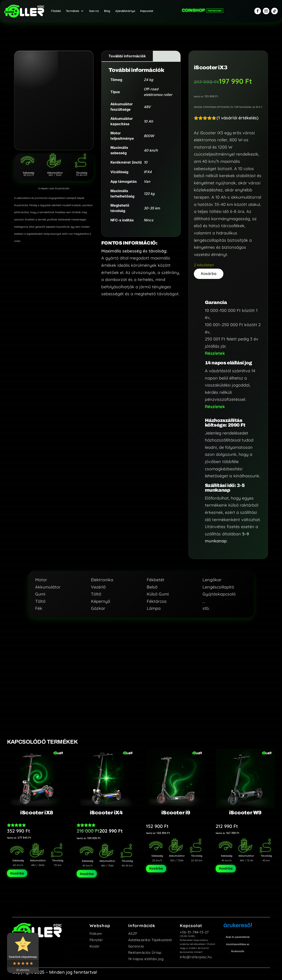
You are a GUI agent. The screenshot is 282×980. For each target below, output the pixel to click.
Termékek (73, 9)
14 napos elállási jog (146, 957)
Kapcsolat (147, 9)
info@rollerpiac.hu (196, 955)
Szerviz (94, 9)
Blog (107, 9)
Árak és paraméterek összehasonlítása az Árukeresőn (238, 942)
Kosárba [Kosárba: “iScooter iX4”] (87, 872)
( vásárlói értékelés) (238, 115)
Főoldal (56, 9)
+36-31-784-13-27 (194, 930)
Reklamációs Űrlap (145, 951)
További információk (127, 53)
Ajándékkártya (125, 9)
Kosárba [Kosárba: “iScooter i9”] (156, 867)
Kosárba (209, 271)
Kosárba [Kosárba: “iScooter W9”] (226, 867)
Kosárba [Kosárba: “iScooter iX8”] (17, 871)
